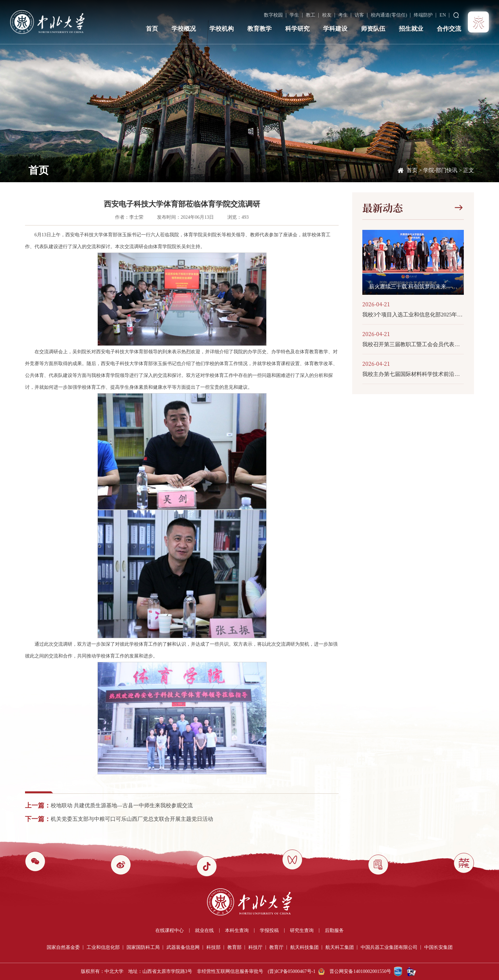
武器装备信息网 (183, 947)
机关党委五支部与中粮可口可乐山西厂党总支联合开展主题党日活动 (132, 819)
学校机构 (222, 29)
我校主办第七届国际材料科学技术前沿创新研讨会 (413, 374)
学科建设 (335, 29)
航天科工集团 (340, 947)
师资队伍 (373, 29)
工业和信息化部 (103, 947)
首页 (152, 29)
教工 (311, 15)
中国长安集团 (438, 947)
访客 (359, 15)
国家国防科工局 (143, 947)
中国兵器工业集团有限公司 (389, 947)
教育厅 (276, 947)
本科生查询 (237, 930)
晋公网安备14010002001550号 (360, 971)
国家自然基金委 (63, 947)
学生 (294, 15)
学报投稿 (269, 930)
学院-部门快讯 (440, 170)
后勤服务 (334, 930)
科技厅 (255, 947)
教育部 (234, 947)
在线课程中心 (169, 930)
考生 (343, 15)
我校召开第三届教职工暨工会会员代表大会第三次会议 (413, 344)
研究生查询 (302, 930)
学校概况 (184, 29)
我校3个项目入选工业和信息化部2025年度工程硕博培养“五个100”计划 (413, 315)
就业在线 (204, 930)
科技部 (213, 947)
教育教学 (259, 29)
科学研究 (297, 29)
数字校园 (273, 15)
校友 (327, 15)
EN (443, 15)
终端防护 (423, 15)
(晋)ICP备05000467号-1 (292, 971)
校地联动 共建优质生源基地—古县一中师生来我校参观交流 (122, 805)
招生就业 (411, 29)
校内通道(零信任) (389, 15)
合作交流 (449, 29)
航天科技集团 (304, 947)
